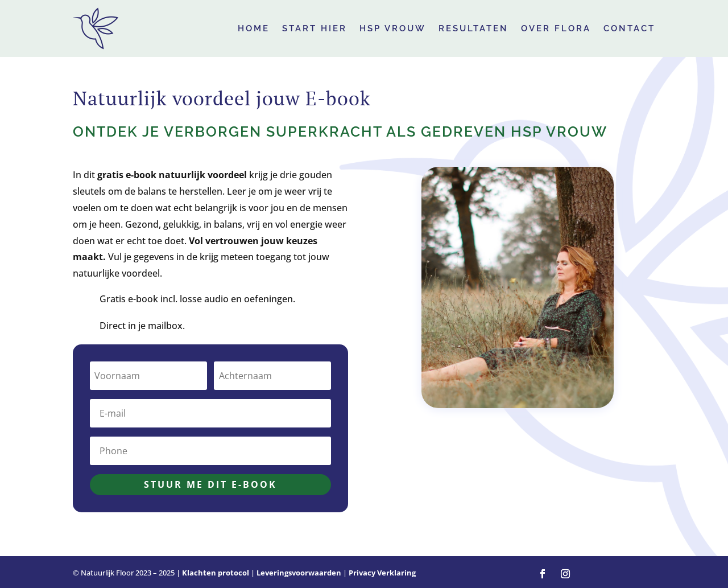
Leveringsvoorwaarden (299, 573)
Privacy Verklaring (382, 573)
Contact (629, 28)
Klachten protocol (216, 573)
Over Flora (556, 28)
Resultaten (473, 28)
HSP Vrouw (393, 28)
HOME (254, 28)
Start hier (315, 28)
